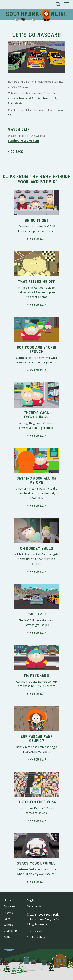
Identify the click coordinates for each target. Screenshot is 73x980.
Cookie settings (37, 937)
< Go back (15, 151)
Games (8, 925)
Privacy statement (38, 931)
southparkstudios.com (23, 141)
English (31, 900)
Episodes (10, 906)
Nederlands (34, 906)
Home (8, 900)
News (7, 919)
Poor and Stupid (36, 181)
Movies (8, 913)
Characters (11, 931)
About (8, 937)
